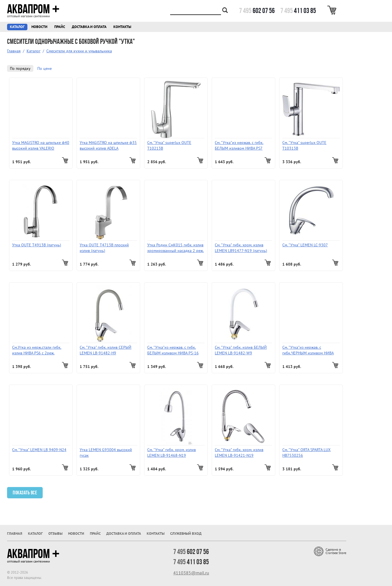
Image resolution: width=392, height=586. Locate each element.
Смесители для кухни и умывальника (79, 51)
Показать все (25, 493)
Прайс (60, 27)
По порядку (20, 68)
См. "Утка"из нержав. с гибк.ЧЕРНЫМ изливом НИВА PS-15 (308, 350)
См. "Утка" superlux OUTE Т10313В (304, 145)
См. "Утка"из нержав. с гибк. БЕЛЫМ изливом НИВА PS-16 (173, 350)
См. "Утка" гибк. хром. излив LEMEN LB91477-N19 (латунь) (241, 248)
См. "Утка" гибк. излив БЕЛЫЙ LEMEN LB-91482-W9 (241, 350)
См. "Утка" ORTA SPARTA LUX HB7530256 (307, 453)
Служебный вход (186, 534)
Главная (14, 51)
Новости (39, 27)
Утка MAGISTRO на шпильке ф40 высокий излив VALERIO (41, 145)
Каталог (17, 27)
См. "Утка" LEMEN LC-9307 (305, 245)
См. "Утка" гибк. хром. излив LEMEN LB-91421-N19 (239, 453)
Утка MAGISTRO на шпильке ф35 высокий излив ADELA (108, 145)
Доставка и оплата (89, 27)
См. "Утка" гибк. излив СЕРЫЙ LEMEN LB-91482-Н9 (106, 350)
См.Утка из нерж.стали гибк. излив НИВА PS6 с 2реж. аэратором (37, 350)
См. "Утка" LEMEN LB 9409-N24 (39, 450)
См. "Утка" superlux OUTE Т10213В (169, 145)
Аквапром (33, 9)
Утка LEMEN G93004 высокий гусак (106, 453)
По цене (45, 68)
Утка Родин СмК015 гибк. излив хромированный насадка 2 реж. (176, 248)
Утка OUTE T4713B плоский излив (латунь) (104, 248)
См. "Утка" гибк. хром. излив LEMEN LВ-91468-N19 (172, 453)
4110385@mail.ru (191, 573)
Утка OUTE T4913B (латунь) (37, 245)
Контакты (122, 27)
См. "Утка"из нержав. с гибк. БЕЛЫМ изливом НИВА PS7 (239, 145)
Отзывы (55, 534)
